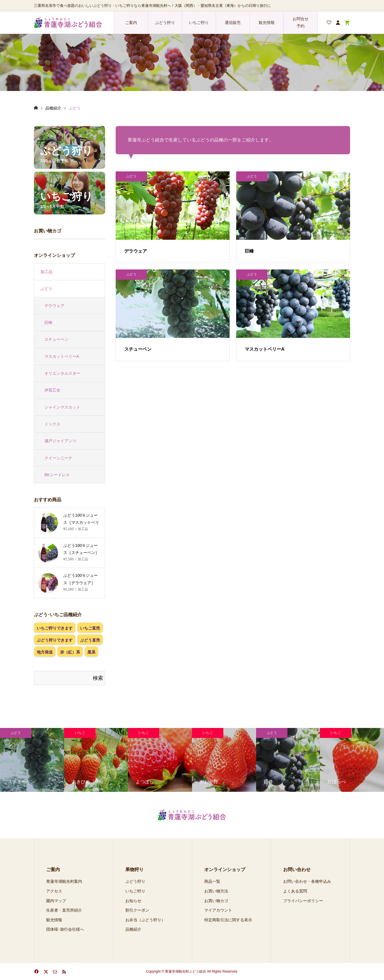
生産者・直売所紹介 (64, 910)
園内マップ (56, 901)
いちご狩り (199, 23)
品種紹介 (133, 929)
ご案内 (131, 23)
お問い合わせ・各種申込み (307, 881)
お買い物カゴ (216, 901)
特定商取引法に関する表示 (228, 920)
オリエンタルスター (62, 373)
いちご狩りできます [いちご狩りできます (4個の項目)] (55, 628)
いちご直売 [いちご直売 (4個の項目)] (90, 628)
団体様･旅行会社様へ (65, 929)
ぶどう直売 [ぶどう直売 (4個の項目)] (90, 640)
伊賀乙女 (52, 390)
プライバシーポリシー (303, 901)
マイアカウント (218, 910)
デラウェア (54, 306)
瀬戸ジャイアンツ (60, 441)
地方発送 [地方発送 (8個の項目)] (45, 652)
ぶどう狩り (165, 23)
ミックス (52, 424)
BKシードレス (57, 475)
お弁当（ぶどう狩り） (145, 920)
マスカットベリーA (62, 356)
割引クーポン (137, 910)
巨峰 (48, 322)
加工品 (46, 272)
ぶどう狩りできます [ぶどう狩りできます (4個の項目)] (55, 640)
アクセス (54, 891)
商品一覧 (212, 881)
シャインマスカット (62, 407)
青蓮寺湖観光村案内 (64, 881)
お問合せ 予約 (301, 22)
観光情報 (267, 23)
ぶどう (46, 289)
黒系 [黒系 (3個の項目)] (91, 652)
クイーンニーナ (58, 458)
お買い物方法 (216, 891)
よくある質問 (295, 891)
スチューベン (56, 339)
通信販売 (233, 23)
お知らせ (133, 901)
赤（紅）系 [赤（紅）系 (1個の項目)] (70, 652)
